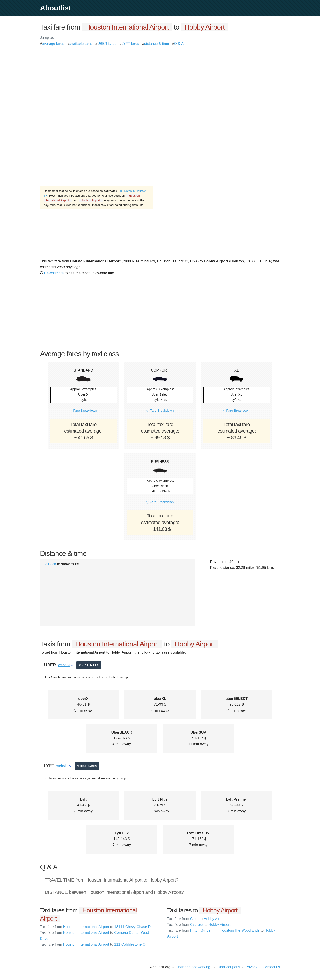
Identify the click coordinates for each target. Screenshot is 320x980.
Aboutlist (56, 8)
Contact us (271, 967)
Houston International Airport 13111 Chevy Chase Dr (96, 927)
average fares (53, 44)
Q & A (179, 44)
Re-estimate (52, 273)
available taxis (81, 44)
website (64, 665)
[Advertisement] (160, 78)
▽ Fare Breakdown (83, 411)
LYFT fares (130, 44)
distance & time (157, 44)
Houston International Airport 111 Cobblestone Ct (93, 944)
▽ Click (50, 564)
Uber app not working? (194, 967)
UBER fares (107, 44)
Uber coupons (229, 967)
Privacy (251, 967)
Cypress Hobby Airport (199, 925)
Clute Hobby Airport (196, 919)
